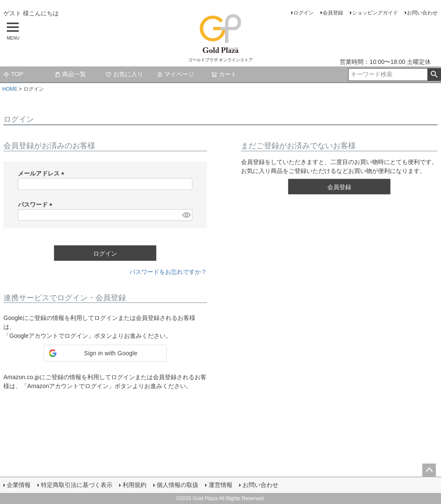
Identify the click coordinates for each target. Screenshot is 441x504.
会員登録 (333, 13)
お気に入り (124, 74)
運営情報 (220, 485)
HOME (10, 89)
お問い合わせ (422, 13)
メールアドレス (43, 173)
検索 (434, 75)
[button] (105, 353)
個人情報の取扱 (178, 485)
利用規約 (135, 485)
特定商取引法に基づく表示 (77, 485)
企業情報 (19, 485)
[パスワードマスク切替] (186, 215)
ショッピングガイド (375, 13)
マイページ (175, 74)
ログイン (304, 13)
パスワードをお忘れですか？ (168, 272)
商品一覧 (70, 74)
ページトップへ (429, 470)
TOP (13, 74)
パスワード (37, 204)
